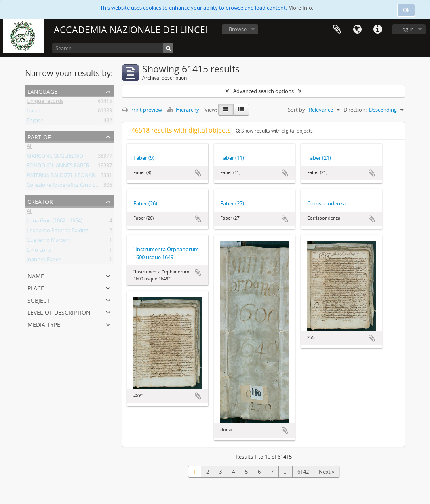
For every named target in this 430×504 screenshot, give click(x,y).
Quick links (377, 30)
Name (36, 275)
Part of (39, 136)
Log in (407, 29)
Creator (40, 201)
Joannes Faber (44, 261)
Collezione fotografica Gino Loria (66, 186)
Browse (238, 29)
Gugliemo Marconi (49, 241)
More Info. (301, 8)
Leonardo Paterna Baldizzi (58, 232)
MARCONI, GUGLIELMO (55, 157)
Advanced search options (263, 91)
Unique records (45, 102)
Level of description (59, 312)
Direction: (355, 110)
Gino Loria (39, 251)
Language (357, 30)
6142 (303, 472)
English (35, 122)
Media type (44, 324)
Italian (34, 112)
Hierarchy (184, 110)
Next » (327, 472)
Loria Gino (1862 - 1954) (55, 222)
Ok (406, 10)
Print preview (142, 110)
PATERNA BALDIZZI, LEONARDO (65, 177)
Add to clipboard (198, 173)
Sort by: (297, 110)
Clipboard (337, 30)
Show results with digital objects (274, 131)
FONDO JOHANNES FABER (58, 167)
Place (36, 287)
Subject (39, 300)
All (30, 148)
